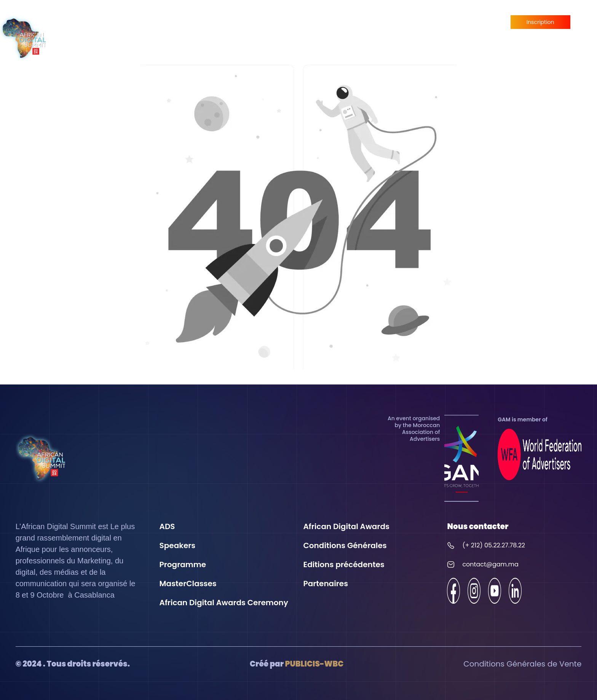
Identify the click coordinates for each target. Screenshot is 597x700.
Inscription (540, 22)
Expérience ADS (202, 30)
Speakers (250, 30)
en (586, 37)
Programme (381, 30)
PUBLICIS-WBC (314, 664)
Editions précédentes (344, 564)
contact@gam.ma (490, 564)
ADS (167, 526)
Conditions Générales (345, 545)
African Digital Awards (314, 30)
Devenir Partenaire (540, 39)
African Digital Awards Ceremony (224, 603)
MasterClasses (431, 30)
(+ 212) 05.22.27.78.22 (494, 545)
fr (586, 23)
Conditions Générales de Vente (522, 664)
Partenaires (481, 30)
